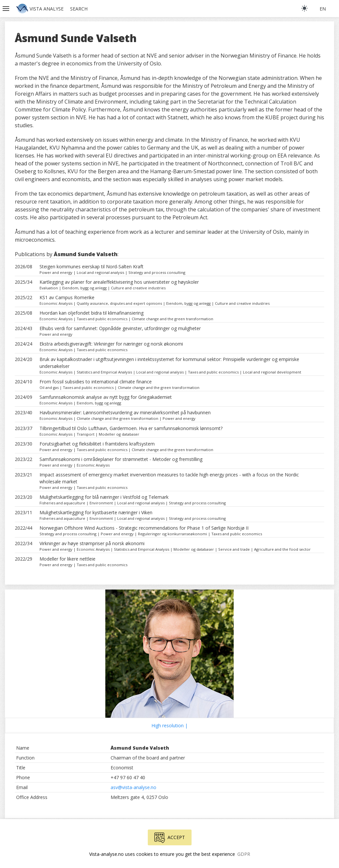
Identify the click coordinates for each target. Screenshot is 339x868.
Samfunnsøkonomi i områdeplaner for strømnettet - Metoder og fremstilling (121, 459)
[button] (7, 9)
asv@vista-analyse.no (133, 787)
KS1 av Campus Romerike (67, 297)
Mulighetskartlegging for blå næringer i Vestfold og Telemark (104, 497)
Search (79, 9)
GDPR (244, 854)
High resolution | (169, 725)
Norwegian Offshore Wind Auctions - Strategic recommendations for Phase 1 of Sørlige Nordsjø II (144, 528)
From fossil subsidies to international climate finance (96, 382)
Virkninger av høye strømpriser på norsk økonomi (92, 543)
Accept (170, 838)
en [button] (323, 9)
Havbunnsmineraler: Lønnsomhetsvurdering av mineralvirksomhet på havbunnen (125, 412)
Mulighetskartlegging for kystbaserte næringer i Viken (96, 512)
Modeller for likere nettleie (67, 559)
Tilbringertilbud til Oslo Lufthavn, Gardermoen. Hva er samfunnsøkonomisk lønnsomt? (131, 428)
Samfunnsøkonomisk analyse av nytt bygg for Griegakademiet (106, 397)
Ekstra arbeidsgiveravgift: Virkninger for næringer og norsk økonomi (111, 344)
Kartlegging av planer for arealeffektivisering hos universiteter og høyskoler (119, 282)
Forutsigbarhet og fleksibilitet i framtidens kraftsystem (97, 444)
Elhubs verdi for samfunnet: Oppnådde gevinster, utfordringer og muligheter (120, 328)
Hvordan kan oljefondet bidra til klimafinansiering (91, 313)
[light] (304, 8)
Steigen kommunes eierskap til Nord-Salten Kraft (91, 266)
